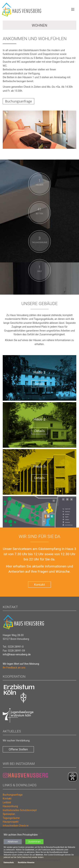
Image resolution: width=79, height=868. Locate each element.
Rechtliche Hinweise (26, 866)
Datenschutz (9, 866)
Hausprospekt (11, 822)
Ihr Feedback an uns (14, 668)
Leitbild (7, 802)
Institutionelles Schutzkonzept (20, 810)
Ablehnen (13, 845)
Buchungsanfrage (18, 101)
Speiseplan (9, 814)
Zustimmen (34, 845)
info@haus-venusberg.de (17, 654)
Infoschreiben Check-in (16, 826)
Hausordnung (10, 806)
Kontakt (39, 584)
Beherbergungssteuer (15, 829)
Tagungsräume (11, 818)
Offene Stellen (18, 749)
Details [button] (39, 384)
